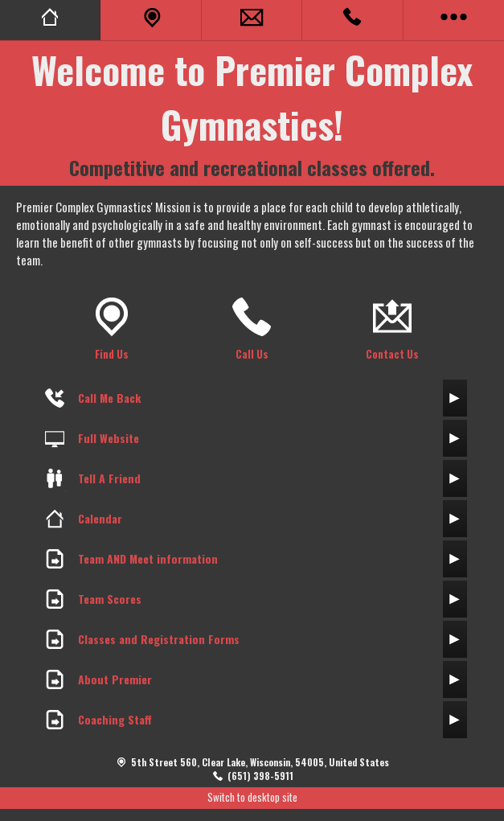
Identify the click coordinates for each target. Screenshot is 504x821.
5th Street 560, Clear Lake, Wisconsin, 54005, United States (260, 762)
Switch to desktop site (252, 797)
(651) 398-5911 (260, 776)
